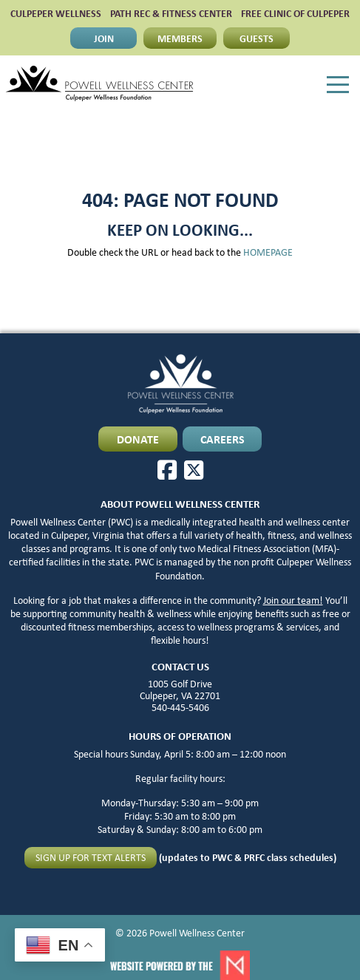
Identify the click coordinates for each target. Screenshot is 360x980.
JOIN (104, 38)
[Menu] (338, 85)
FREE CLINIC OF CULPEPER (295, 13)
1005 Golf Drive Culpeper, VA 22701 (180, 690)
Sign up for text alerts (91, 857)
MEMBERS (180, 38)
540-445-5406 (180, 707)
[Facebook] (167, 470)
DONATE (138, 439)
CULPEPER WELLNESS (56, 13)
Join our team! (293, 600)
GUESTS (257, 38)
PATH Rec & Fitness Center (171, 13)
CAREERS (223, 439)
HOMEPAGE (268, 252)
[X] (194, 470)
